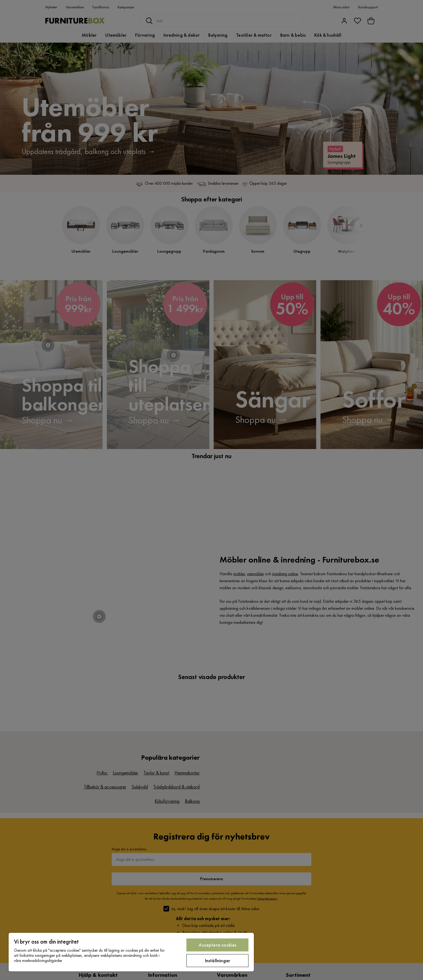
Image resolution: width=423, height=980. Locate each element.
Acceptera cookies (217, 945)
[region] (131, 952)
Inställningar (218, 960)
